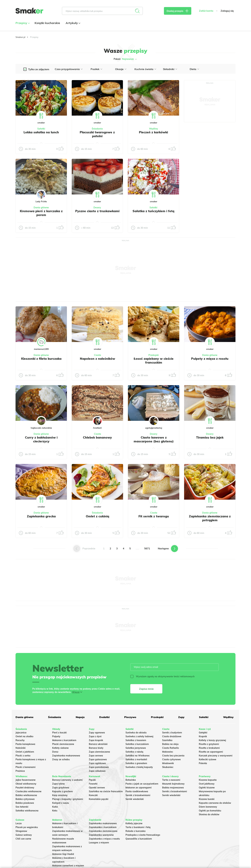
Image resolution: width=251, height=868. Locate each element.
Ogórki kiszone (207, 788)
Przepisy (22, 23)
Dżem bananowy (208, 807)
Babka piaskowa (25, 803)
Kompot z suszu (61, 803)
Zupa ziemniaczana (99, 752)
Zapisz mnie (146, 689)
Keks (55, 811)
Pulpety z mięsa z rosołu (210, 359)
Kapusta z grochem (63, 791)
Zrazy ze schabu (61, 759)
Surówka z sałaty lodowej (139, 736)
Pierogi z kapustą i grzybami (68, 799)
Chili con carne (23, 839)
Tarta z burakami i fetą (138, 827)
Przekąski (154, 355)
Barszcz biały (96, 748)
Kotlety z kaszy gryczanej (212, 740)
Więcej (76, 692)
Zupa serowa (96, 756)
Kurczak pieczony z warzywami (216, 756)
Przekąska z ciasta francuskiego (143, 835)
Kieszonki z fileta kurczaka (41, 359)
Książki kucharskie (47, 23)
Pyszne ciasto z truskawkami (97, 211)
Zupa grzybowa (61, 788)
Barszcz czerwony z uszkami (67, 780)
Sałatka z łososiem (136, 740)
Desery (97, 208)
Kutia (55, 807)
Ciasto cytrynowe (171, 759)
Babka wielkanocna (26, 795)
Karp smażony (60, 795)
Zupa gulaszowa (98, 759)
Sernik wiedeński (135, 799)
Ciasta (97, 355)
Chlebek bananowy (97, 437)
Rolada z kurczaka (136, 831)
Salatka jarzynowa (136, 748)
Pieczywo (130, 717)
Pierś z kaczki (59, 733)
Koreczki (93, 795)
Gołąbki (203, 733)
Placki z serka (23, 756)
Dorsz (55, 752)
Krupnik (203, 736)
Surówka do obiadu (136, 733)
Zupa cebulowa (97, 771)
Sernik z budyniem (172, 733)
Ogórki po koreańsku (210, 811)
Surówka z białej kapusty (139, 767)
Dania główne (41, 208)
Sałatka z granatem (136, 763)
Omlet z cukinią (97, 516)
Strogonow (21, 831)
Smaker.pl (20, 37)
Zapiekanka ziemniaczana (103, 831)
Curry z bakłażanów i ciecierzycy (41, 439)
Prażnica (20, 771)
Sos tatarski (22, 807)
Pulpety (56, 736)
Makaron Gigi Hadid (63, 854)
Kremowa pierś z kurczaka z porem (41, 213)
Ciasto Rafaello (170, 748)
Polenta (203, 763)
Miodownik (168, 763)
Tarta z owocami (171, 780)
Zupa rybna (58, 784)
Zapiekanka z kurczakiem (103, 827)
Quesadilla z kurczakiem (139, 839)
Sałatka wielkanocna (27, 811)
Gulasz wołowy (24, 835)
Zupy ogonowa (97, 733)
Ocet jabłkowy (207, 784)
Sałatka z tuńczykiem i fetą (153, 211)
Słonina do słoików (209, 814)
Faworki (93, 784)
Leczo (19, 823)
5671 (147, 548)
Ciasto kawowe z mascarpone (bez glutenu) (154, 439)
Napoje (80, 717)
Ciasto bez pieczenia (173, 756)
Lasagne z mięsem (99, 843)
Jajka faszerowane (26, 780)
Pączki (92, 780)
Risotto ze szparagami (211, 752)
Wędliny (154, 129)
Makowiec (168, 752)
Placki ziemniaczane (63, 744)
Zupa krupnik (96, 740)
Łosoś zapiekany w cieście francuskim (154, 361)
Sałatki (41, 129)
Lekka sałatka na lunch (41, 132)
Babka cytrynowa (25, 799)
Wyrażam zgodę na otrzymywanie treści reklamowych (162, 676)
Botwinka (131, 780)
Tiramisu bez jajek (210, 437)
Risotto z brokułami (209, 748)
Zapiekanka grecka (41, 516)
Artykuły (73, 23)
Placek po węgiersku (27, 827)
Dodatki (104, 717)
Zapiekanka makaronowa (66, 756)
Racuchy (20, 740)
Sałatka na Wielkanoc (138, 756)
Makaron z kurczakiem (64, 740)
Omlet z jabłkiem (25, 752)
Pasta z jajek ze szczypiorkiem (142, 784)
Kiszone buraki (207, 799)
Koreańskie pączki (99, 799)
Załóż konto (206, 11)
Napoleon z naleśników (97, 359)
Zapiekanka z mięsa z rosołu (104, 839)
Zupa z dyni (95, 736)
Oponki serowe (97, 788)
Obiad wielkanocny (26, 784)
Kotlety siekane (60, 748)
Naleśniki (21, 748)
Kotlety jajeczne (134, 823)
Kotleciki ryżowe (208, 759)
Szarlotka (167, 740)
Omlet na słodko (24, 736)
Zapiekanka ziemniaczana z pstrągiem (210, 518)
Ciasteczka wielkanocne (28, 791)
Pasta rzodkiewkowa (137, 791)
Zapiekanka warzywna (101, 835)
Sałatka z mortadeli (136, 759)
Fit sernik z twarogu (154, 516)
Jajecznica (21, 733)
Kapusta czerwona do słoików (215, 803)
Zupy (181, 717)
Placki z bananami (26, 767)
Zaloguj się (227, 11)
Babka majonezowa (173, 788)
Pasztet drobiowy (25, 788)
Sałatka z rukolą (134, 752)
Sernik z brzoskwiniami (138, 795)
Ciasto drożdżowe (172, 736)
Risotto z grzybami (209, 744)
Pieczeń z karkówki (153, 132)
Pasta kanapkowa (25, 744)
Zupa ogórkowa (97, 763)
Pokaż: (126, 59)
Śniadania (97, 129)
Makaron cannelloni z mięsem (68, 866)
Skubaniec (168, 767)
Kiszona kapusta (208, 780)
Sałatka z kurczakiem (137, 744)
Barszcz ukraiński (98, 744)
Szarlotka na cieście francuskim (106, 791)
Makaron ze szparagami (139, 788)
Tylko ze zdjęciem (39, 69)
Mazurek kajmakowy (173, 784)
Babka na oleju (170, 744)
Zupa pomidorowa (99, 767)
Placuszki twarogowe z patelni (97, 134)
